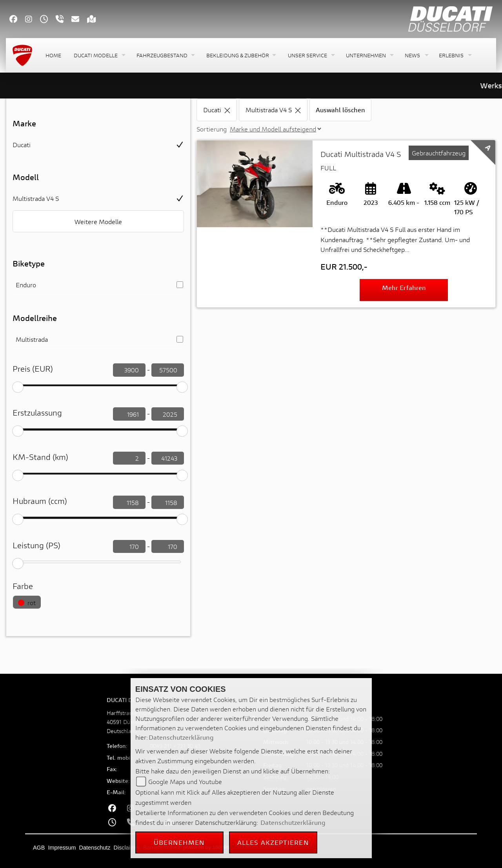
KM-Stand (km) (40, 457)
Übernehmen (179, 842)
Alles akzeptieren (273, 842)
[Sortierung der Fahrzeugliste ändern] (275, 129)
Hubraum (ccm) (40, 501)
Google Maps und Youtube (185, 781)
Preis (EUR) (33, 369)
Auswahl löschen (340, 110)
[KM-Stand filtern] (129, 458)
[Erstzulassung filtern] (129, 414)
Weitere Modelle (98, 222)
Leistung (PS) (36, 545)
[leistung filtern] (129, 547)
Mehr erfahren (404, 287)
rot (27, 603)
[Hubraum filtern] (129, 502)
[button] (99, 56)
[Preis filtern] (129, 370)
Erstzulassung (37, 413)
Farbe (23, 586)
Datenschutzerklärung (181, 737)
